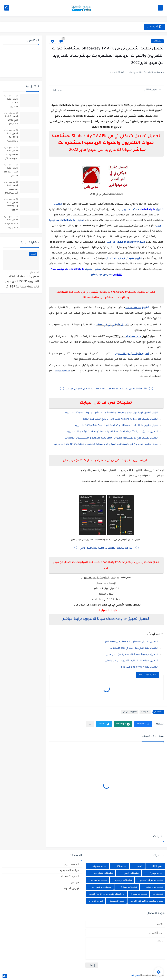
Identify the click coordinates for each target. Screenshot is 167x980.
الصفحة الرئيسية (70, 864)
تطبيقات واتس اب (102, 887)
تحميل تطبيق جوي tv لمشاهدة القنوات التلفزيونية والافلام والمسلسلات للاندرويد (111, 438)
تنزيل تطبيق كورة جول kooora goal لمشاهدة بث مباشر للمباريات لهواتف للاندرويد (111, 413)
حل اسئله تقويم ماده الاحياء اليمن (107, 894)
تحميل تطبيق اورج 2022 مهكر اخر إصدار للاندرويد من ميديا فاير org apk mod (11, 121)
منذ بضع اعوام (9, 96)
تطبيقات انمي (131, 873)
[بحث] (7, 8)
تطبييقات (158, 894)
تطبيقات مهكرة (129, 887)
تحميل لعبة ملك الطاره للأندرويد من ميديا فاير (132, 661)
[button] (143, 724)
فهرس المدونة (71, 888)
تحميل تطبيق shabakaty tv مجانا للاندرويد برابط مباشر (106, 619)
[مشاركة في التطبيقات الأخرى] (90, 724)
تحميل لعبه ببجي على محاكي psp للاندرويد (134, 648)
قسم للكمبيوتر (117, 901)
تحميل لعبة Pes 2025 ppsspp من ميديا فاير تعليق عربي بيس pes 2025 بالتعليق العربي (11, 138)
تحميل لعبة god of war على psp (139, 667)
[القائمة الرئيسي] (160, 8)
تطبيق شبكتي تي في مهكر (112, 325)
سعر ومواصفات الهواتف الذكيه (147, 901)
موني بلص (135, 975)
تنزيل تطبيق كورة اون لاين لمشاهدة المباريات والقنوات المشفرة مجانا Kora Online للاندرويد (106, 444)
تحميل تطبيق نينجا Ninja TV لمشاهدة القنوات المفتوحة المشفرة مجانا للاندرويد (112, 432)
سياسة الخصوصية (69, 870)
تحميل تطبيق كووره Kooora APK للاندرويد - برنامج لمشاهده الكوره (120, 419)
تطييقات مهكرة (139, 894)
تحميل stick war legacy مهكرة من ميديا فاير (132, 655)
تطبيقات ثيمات (99, 880)
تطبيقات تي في (130, 712)
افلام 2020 (157, 866)
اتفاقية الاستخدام (70, 876)
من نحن (75, 882)
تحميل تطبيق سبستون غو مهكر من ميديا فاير (131, 642)
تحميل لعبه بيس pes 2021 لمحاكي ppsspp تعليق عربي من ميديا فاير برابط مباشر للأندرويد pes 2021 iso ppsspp (11, 173)
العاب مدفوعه (100, 866)
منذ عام (33, 272)
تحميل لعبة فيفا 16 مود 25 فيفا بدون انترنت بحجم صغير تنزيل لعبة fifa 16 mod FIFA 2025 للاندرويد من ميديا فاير (11, 224)
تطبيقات (157, 41)
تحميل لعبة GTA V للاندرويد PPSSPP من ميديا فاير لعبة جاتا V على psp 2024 (11, 104)
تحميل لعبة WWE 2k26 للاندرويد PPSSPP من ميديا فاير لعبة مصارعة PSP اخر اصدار (22, 283)
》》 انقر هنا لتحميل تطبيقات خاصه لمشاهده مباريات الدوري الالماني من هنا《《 (106, 389)
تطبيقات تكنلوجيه (103, 873)
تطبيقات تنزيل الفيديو (152, 880)
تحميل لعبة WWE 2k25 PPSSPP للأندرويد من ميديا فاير (12, 207)
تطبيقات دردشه (155, 887)
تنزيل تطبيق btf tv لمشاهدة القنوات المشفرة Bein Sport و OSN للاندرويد (116, 426)
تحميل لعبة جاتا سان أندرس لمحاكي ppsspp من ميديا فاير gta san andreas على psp (11, 190)
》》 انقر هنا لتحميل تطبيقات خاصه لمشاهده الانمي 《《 (106, 548)
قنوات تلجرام (96, 901)
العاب (139, 866)
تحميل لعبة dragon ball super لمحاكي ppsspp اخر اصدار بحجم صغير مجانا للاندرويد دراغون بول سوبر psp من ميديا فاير (11, 155)
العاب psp (122, 866)
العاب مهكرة (156, 873)
